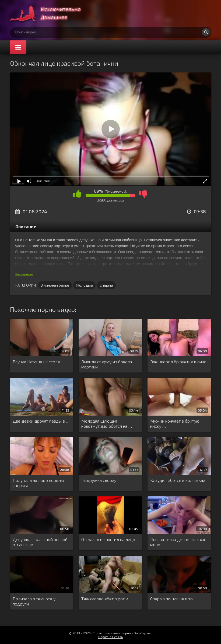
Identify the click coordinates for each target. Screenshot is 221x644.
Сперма (106, 285)
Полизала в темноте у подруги (34, 601)
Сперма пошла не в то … (174, 599)
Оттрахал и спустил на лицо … (108, 542)
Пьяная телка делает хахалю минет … (178, 542)
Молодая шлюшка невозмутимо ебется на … (107, 423)
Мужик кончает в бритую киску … (175, 423)
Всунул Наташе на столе (36, 362)
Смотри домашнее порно (50, 13)
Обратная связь (110, 637)
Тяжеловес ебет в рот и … (107, 599)
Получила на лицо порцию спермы (38, 483)
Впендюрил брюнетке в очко (178, 362)
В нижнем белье (55, 285)
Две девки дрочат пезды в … (41, 421)
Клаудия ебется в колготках (178, 480)
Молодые (84, 285)
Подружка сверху (99, 480)
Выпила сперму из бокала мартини (107, 364)
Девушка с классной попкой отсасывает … (40, 542)
